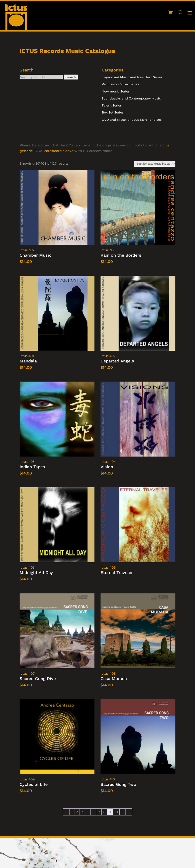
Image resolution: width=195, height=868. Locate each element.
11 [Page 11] (122, 812)
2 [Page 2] (77, 812)
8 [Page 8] (104, 812)
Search (71, 77)
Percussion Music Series (120, 84)
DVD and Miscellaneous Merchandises (132, 120)
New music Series (116, 91)
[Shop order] (155, 164)
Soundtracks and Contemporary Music (131, 98)
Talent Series (112, 105)
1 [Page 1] (72, 812)
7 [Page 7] (99, 812)
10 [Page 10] (116, 812)
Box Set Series (113, 112)
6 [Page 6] (93, 812)
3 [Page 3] (82, 812)
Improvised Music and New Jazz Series (132, 77)
